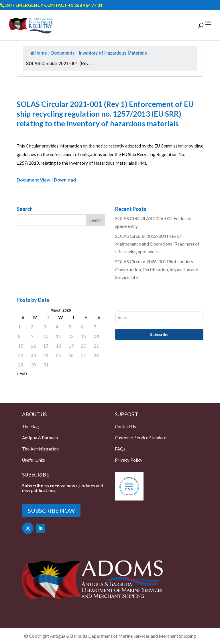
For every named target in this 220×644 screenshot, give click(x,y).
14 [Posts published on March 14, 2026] (96, 336)
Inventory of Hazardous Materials (113, 53)
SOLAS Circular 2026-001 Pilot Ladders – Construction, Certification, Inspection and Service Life (157, 269)
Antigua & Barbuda (40, 438)
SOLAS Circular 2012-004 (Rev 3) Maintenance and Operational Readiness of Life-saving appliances (157, 244)
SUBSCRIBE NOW (51, 511)
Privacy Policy (129, 460)
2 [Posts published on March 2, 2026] (32, 327)
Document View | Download (46, 180)
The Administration (40, 449)
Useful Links (34, 460)
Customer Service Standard (141, 438)
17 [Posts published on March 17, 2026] (46, 346)
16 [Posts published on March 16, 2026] (33, 346)
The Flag (31, 426)
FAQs (120, 449)
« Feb (22, 373)
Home (39, 53)
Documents (63, 53)
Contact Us (125, 426)
